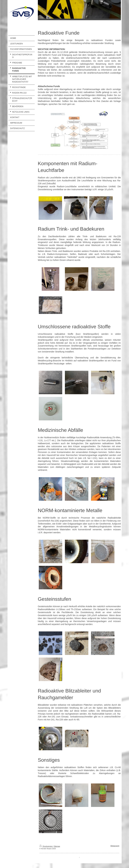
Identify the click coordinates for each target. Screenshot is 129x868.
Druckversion (46, 846)
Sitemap (57, 846)
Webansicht (115, 846)
